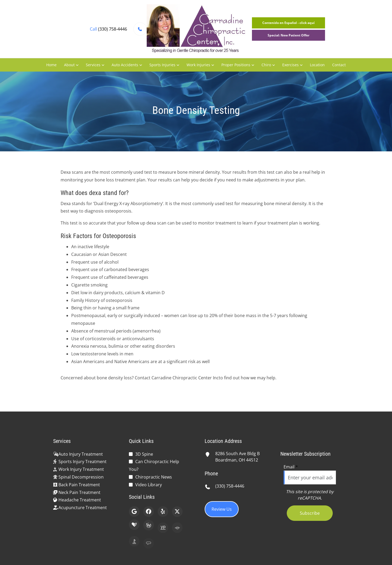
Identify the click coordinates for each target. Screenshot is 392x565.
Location (317, 65)
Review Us (222, 509)
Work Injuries (198, 65)
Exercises (290, 65)
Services (93, 65)
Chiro (266, 65)
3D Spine (144, 454)
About (69, 65)
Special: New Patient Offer (288, 35)
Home (51, 65)
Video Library (149, 485)
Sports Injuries (162, 65)
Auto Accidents (125, 65)
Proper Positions (236, 65)
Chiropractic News (154, 477)
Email (291, 467)
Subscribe (310, 513)
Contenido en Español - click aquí (288, 23)
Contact (339, 65)
